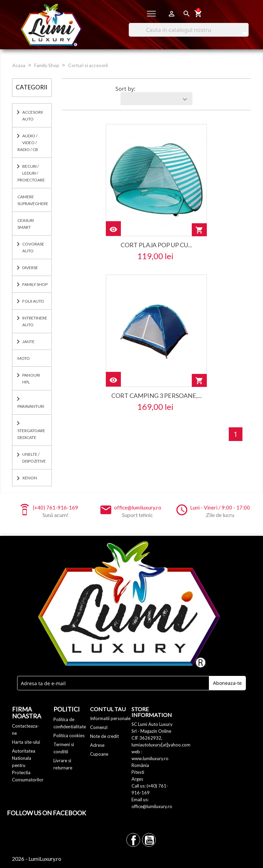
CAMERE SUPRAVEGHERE (33, 200)
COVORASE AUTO (33, 247)
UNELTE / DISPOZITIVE (34, 458)
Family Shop (35, 284)
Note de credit (104, 736)
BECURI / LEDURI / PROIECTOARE (31, 173)
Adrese (97, 745)
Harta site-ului (26, 742)
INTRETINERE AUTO (35, 321)
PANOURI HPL (31, 379)
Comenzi (99, 727)
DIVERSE (30, 268)
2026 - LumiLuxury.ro (37, 859)
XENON (30, 478)
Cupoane (99, 754)
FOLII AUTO (33, 301)
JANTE (28, 342)
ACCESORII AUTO (33, 116)
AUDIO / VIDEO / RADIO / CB (28, 143)
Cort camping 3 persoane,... (156, 395)
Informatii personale (110, 718)
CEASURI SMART (26, 224)
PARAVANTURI (31, 406)
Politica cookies (69, 735)
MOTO (24, 358)
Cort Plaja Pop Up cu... (156, 245)
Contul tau (108, 709)
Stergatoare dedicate (31, 434)
